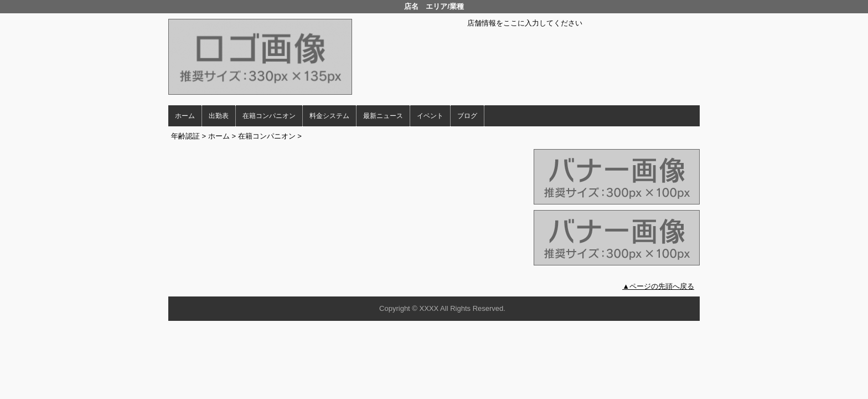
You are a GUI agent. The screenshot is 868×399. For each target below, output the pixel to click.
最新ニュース (383, 116)
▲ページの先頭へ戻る (658, 286)
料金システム (329, 116)
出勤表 (219, 116)
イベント (430, 116)
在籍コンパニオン (269, 116)
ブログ (467, 116)
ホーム (185, 116)
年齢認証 (185, 136)
